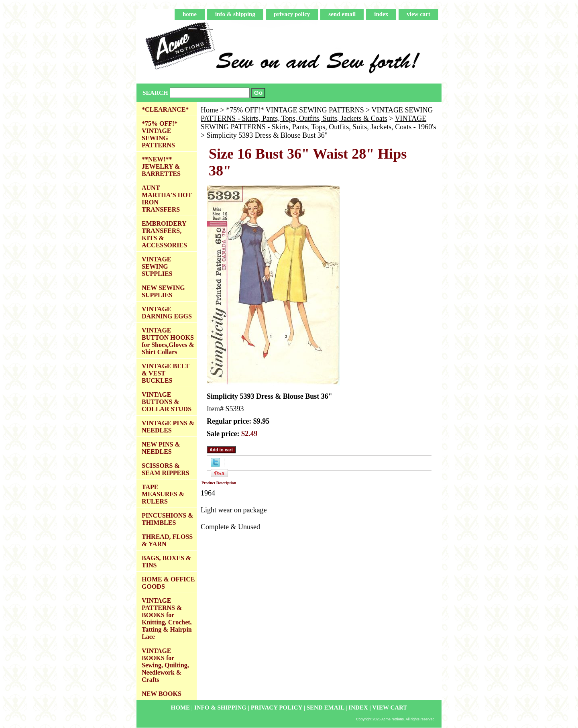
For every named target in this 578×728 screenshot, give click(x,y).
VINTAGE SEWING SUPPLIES (157, 266)
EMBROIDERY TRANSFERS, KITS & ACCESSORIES (164, 234)
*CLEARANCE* (165, 109)
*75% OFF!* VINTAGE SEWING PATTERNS (295, 110)
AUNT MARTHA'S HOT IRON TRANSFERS (167, 199)
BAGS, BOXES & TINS (166, 562)
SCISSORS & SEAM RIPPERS (166, 469)
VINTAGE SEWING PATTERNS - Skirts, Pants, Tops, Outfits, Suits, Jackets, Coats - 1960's (319, 123)
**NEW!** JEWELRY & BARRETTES (161, 166)
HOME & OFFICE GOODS (168, 583)
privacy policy (292, 14)
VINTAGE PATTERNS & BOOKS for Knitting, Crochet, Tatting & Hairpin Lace (167, 619)
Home (210, 110)
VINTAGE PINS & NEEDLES (168, 427)
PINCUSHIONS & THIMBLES (167, 519)
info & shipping (235, 14)
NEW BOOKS (162, 694)
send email (342, 14)
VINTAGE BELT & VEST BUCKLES (166, 373)
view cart (418, 14)
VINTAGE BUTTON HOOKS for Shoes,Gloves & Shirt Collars (168, 341)
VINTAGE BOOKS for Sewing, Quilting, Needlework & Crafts (165, 665)
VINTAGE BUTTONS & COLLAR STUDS (167, 402)
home (190, 14)
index (381, 14)
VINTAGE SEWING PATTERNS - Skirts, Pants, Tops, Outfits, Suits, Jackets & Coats (317, 114)
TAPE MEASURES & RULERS (163, 494)
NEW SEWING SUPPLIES (163, 291)
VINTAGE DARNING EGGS (167, 313)
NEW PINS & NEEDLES (161, 448)
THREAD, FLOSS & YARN (167, 540)
